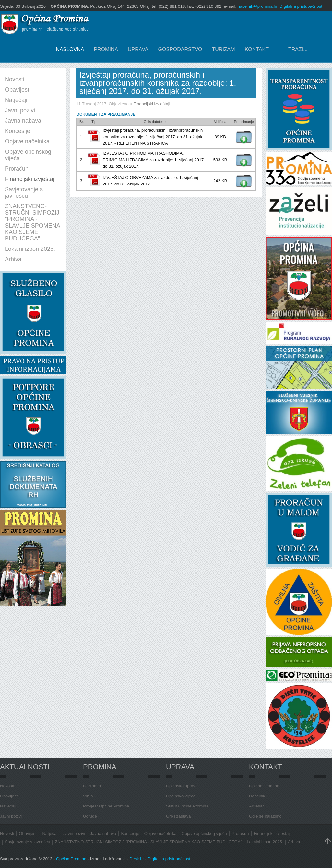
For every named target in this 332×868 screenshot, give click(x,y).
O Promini (92, 786)
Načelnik (257, 796)
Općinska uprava (182, 786)
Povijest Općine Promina (106, 806)
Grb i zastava (178, 816)
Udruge (90, 816)
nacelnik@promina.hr (257, 6)
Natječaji (8, 806)
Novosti (7, 786)
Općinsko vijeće (181, 796)
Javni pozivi (11, 816)
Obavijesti (9, 796)
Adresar (256, 806)
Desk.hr (137, 859)
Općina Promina (264, 786)
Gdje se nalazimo (265, 816)
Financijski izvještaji (152, 104)
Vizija (88, 796)
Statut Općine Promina (187, 806)
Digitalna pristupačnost (301, 6)
